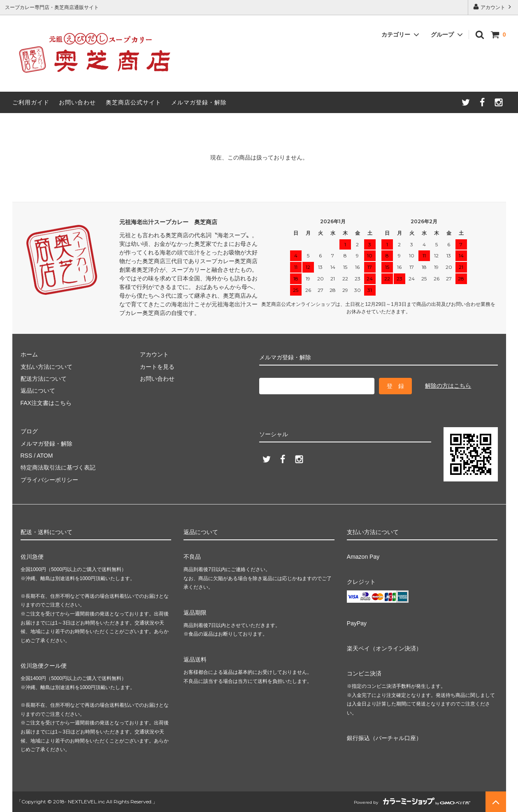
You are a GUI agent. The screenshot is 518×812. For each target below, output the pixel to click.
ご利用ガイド (31, 102)
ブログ (29, 431)
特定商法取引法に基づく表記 (58, 467)
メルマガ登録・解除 (199, 102)
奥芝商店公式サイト (134, 102)
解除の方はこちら (448, 386)
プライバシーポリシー (49, 480)
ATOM (45, 456)
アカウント (493, 7)
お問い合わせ (77, 102)
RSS (27, 456)
